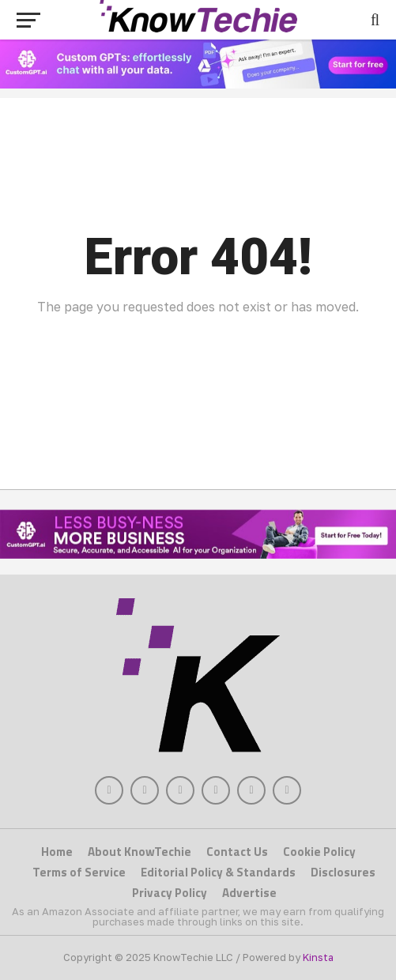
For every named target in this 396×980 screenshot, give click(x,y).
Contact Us (237, 852)
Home (57, 852)
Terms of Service (79, 872)
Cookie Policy (319, 852)
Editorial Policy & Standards (218, 872)
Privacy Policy (170, 893)
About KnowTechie (140, 852)
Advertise (249, 893)
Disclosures (343, 872)
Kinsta (318, 957)
